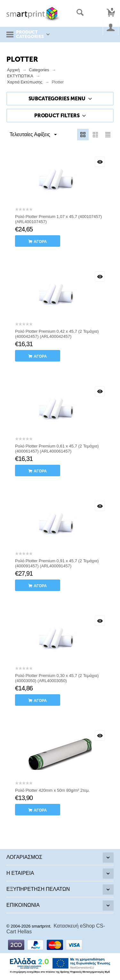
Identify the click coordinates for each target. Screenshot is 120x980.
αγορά (40, 242)
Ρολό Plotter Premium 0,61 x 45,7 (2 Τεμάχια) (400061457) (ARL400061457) (57, 449)
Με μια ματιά (100, 162)
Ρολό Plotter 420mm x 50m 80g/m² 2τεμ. (52, 790)
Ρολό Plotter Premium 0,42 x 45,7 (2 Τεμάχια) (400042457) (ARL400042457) (57, 334)
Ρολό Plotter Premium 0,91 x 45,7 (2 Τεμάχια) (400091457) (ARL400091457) (57, 563)
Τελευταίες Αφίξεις (33, 135)
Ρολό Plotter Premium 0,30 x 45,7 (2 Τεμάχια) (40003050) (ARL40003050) (57, 678)
